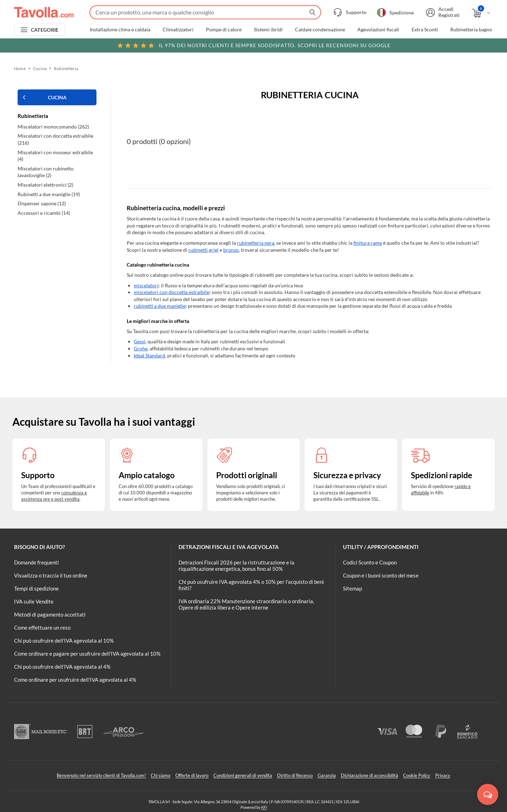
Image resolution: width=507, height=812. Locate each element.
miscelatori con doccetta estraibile (171, 292)
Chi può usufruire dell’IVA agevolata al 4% (62, 667)
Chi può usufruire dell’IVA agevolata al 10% (64, 641)
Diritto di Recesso (295, 775)
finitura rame (368, 243)
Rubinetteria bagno (471, 30)
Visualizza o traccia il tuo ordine (51, 575)
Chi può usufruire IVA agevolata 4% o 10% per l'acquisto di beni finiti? (251, 585)
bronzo (231, 250)
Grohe (141, 348)
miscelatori (146, 285)
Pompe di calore (224, 30)
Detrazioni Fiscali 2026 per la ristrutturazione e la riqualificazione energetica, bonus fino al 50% (236, 566)
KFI (264, 807)
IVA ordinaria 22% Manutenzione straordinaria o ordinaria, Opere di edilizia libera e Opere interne (246, 604)
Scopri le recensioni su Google (254, 45)
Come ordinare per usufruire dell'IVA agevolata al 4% (75, 680)
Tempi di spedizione (36, 588)
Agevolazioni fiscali (378, 30)
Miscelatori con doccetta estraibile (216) (55, 139)
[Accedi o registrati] (442, 12)
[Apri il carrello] (481, 13)
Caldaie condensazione (320, 30)
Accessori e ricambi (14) (44, 213)
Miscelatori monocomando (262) (53, 127)
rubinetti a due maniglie (160, 306)
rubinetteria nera (256, 243)
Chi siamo (161, 775)
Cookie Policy (417, 775)
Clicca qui (444, 45)
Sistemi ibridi (268, 30)
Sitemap (352, 588)
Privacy (443, 775)
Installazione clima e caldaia (120, 30)
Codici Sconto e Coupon (370, 562)
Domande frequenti (36, 562)
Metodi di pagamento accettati (50, 614)
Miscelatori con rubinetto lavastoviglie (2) (46, 172)
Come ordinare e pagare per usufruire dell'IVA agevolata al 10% (87, 654)
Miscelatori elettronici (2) (45, 185)
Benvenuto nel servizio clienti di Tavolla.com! (101, 775)
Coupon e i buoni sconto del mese (381, 575)
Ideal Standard (149, 355)
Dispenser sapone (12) (42, 203)
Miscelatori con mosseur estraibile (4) (55, 156)
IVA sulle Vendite (34, 601)
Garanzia (327, 775)
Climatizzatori (178, 30)
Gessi (140, 341)
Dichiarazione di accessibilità (370, 775)
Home (20, 68)
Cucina (40, 68)
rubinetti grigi (204, 250)
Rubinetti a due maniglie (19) (49, 194)
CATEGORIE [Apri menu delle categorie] (45, 30)
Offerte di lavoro (192, 775)
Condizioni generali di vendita (243, 775)
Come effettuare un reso (42, 627)
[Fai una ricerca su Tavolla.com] (205, 12)
